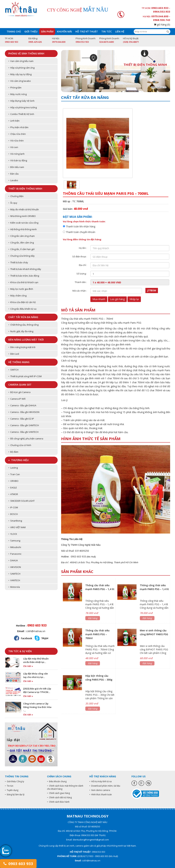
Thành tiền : (81, 282)
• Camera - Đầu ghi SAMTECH (24, 425)
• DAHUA (13, 560)
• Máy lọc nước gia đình (21, 289)
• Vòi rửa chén (16, 141)
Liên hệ (120, 31)
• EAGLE (13, 488)
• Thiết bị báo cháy (18, 262)
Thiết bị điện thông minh (25, 189)
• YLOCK (13, 534)
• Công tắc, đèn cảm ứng (21, 243)
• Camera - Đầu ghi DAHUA (22, 405)
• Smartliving (15, 521)
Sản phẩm (47, 31)
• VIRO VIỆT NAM (17, 527)
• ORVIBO (13, 481)
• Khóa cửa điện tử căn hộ (22, 302)
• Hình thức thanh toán (101, 795)
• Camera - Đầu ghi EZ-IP (21, 419)
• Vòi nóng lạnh (16, 154)
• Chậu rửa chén (17, 134)
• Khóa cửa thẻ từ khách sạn (23, 282)
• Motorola (14, 587)
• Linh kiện (14, 121)
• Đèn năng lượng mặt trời (22, 347)
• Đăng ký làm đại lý (15, 795)
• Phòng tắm (15, 88)
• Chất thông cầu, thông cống (23, 325)
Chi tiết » (28, 666)
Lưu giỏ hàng (117, 299)
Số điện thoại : (80, 256)
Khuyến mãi (64, 31)
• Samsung (14, 541)
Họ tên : (83, 248)
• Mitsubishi (15, 547)
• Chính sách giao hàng (58, 793)
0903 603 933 (18, 863)
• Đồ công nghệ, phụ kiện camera (26, 439)
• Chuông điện (16, 196)
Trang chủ (14, 31)
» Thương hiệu (18, 460)
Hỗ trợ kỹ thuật (87, 31)
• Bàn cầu (13, 174)
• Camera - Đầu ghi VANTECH (23, 432)
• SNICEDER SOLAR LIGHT (22, 501)
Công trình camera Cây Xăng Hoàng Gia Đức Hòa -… (37, 707)
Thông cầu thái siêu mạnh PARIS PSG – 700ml (97, 634)
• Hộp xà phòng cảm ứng (21, 68)
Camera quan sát (20, 385)
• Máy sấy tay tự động (20, 74)
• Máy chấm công (17, 296)
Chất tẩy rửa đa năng (23, 317)
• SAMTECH (14, 574)
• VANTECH (14, 580)
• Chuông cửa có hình (20, 445)
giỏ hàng (162, 24)
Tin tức (107, 31)
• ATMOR (13, 494)
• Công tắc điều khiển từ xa (22, 309)
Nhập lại (134, 299)
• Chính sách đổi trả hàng (59, 797)
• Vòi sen (13, 147)
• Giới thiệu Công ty (14, 781)
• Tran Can (14, 474)
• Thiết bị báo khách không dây (25, 269)
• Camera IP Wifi (17, 399)
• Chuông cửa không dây (22, 256)
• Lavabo (13, 180)
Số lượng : (82, 274)
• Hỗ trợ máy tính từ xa (100, 781)
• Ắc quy (13, 203)
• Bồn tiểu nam (16, 167)
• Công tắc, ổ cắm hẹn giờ (21, 249)
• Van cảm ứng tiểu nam (21, 61)
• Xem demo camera (100, 790)
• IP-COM (13, 507)
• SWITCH (13, 370)
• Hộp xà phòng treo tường (23, 107)
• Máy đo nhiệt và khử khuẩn (24, 209)
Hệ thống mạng (19, 362)
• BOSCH (13, 514)
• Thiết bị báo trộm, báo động (24, 276)
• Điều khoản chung (57, 781)
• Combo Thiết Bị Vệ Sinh (21, 114)
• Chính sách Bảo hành (58, 802)
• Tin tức (9, 786)
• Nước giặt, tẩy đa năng (21, 331)
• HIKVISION (15, 567)
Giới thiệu (31, 31)
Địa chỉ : (83, 265)
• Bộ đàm (13, 452)
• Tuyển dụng (12, 790)
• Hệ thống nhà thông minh (23, 229)
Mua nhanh (99, 299)
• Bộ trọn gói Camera (19, 392)
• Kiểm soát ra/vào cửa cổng (23, 223)
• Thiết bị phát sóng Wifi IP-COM (25, 376)
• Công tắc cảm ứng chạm (22, 236)
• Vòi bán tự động (18, 160)
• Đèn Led (14, 354)
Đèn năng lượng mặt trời (26, 340)
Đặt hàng (93, 618)
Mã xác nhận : (80, 291)
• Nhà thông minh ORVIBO (22, 216)
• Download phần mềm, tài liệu (105, 786)
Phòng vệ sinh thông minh (26, 53)
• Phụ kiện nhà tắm (18, 127)
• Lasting (13, 468)
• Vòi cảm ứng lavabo (20, 81)
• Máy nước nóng (17, 94)
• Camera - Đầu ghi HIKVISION (24, 412)
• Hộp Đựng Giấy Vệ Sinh (21, 101)
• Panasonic (15, 554)
